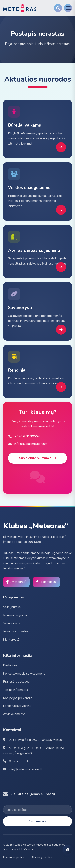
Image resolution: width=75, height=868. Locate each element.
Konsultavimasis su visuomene (24, 674)
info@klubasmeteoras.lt (22, 769)
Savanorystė (12, 623)
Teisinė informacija (15, 690)
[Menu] (68, 8)
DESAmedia (27, 849)
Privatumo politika (14, 858)
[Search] (58, 8)
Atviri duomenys (14, 714)
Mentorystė (11, 640)
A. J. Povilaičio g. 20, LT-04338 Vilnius (32, 740)
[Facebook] (16, 582)
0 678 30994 (16, 761)
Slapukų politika (42, 858)
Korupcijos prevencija (18, 698)
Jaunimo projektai (15, 615)
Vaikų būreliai (12, 607)
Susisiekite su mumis (38, 458)
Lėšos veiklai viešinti (17, 706)
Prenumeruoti (38, 821)
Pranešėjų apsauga (16, 682)
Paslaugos (10, 665)
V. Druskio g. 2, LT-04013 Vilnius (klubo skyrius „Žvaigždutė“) (33, 751)
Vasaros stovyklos (16, 631)
